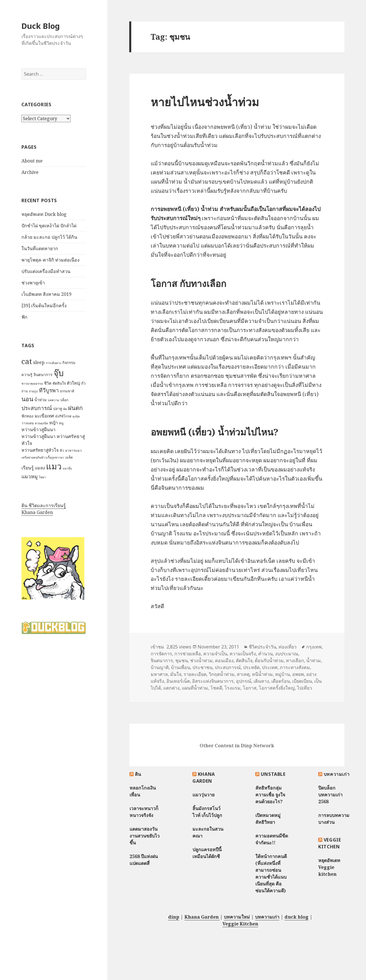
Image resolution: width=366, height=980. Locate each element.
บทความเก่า (337, 774)
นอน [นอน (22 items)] (27, 399)
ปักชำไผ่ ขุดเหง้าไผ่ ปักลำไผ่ (49, 226)
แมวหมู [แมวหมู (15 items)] (30, 476)
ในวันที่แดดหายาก (40, 248)
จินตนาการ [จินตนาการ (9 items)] (43, 374)
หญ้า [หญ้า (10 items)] (53, 423)
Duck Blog (41, 26)
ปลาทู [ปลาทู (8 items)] (58, 409)
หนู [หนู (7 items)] (61, 423)
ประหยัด (251, 667)
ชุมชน (182, 660)
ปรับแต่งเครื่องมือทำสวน (46, 271)
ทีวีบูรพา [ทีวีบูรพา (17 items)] (49, 390)
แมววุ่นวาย (203, 795)
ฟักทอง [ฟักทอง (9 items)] (27, 416)
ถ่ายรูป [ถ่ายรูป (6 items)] (33, 391)
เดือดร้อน (281, 681)
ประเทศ (270, 667)
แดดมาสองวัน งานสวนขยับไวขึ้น (145, 836)
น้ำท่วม (314, 660)
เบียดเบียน (302, 681)
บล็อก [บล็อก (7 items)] (64, 400)
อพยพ (298, 674)
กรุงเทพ (314, 647)
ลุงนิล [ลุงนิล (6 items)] (76, 416)
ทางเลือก (295, 660)
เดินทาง (261, 681)
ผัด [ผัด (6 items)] (65, 409)
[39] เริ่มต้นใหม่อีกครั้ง (44, 306)
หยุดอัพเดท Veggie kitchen (329, 867)
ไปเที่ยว (305, 688)
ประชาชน (202, 667)
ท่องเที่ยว (288, 647)
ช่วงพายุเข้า (33, 283)
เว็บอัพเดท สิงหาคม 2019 (46, 294)
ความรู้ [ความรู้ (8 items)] (27, 375)
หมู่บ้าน (283, 674)
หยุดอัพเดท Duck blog (44, 214)
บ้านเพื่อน (181, 667)
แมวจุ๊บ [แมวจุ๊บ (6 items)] (67, 468)
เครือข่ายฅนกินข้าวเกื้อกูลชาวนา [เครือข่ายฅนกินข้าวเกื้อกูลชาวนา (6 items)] (43, 457)
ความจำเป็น (215, 654)
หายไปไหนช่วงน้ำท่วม (205, 102)
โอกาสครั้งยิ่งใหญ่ (277, 688)
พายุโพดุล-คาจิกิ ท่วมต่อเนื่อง (50, 260)
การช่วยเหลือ (188, 654)
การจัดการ (161, 654)
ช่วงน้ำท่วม (201, 660)
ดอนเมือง (224, 660)
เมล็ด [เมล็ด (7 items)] (69, 457)
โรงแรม (232, 688)
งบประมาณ (287, 654)
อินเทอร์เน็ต (178, 681)
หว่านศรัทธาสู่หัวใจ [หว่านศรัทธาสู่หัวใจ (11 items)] (40, 450)
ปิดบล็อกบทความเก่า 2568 (330, 795)
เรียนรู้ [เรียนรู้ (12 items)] (28, 468)
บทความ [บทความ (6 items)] (53, 400)
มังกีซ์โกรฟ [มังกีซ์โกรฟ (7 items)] (63, 416)
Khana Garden (37, 512)
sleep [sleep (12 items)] (39, 362)
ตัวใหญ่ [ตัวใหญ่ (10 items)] (73, 383)
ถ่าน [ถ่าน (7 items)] (25, 391)
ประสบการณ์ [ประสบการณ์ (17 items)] (37, 408)
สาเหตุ (243, 674)
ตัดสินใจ (244, 660)
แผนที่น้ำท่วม (195, 688)
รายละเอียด (195, 674)
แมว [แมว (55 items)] (54, 466)
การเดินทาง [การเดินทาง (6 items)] (53, 363)
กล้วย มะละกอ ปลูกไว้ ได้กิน (49, 237)
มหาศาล (159, 674)
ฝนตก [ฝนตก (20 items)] (75, 408)
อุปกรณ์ (244, 681)
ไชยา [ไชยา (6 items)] (42, 477)
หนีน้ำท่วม (262, 674)
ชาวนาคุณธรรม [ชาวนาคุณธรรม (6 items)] (32, 383)
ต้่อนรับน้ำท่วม (269, 660)
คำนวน (265, 654)
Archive (30, 172)
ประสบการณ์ (228, 667)
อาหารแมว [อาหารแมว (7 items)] (73, 450)
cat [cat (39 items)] (27, 361)
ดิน (138, 774)
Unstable (273, 774)
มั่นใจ (176, 674)
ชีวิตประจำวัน (262, 647)
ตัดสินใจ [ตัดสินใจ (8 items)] (59, 383)
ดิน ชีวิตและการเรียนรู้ (44, 505)
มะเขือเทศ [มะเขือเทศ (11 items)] (44, 416)
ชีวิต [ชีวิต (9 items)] (48, 383)
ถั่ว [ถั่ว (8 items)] (83, 383)
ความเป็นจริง (243, 654)
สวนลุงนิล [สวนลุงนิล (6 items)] (41, 423)
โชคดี (216, 688)
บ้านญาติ (160, 667)
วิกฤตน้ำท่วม (222, 674)
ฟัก (24, 317)
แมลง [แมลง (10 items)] (40, 468)
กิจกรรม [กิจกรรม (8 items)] (69, 363)
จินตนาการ (162, 660)
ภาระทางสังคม (295, 667)
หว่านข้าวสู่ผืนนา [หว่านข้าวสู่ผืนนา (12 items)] (38, 429)
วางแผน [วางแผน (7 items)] (28, 423)
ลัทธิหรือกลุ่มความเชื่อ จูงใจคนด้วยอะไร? (270, 795)
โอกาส (250, 688)
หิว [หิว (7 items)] (62, 450)
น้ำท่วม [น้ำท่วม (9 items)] (40, 400)
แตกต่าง (171, 688)
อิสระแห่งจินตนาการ (213, 681)
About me (32, 161)
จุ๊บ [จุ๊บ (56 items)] (59, 373)
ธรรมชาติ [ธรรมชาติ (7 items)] (67, 391)
